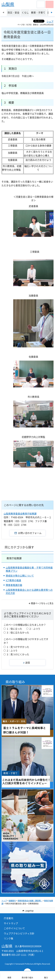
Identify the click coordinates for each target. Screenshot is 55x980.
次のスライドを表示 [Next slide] (52, 12)
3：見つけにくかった (18, 654)
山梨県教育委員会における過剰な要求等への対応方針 (29, 591)
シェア (50, 21)
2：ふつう (35, 629)
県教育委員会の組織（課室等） (30, 901)
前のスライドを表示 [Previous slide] (3, 12)
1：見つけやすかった (18, 647)
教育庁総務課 (14, 558)
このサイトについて (14, 928)
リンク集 (9, 938)
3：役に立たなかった (18, 632)
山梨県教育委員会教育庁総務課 (20, 514)
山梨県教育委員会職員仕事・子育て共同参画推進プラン (29, 569)
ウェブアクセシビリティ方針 (19, 933)
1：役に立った (14, 629)
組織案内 (12, 901)
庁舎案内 (9, 918)
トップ (4, 901)
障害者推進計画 (14, 585)
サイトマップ (11, 923)
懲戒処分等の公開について (20, 576)
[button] (41, 4)
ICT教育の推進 (13, 580)
